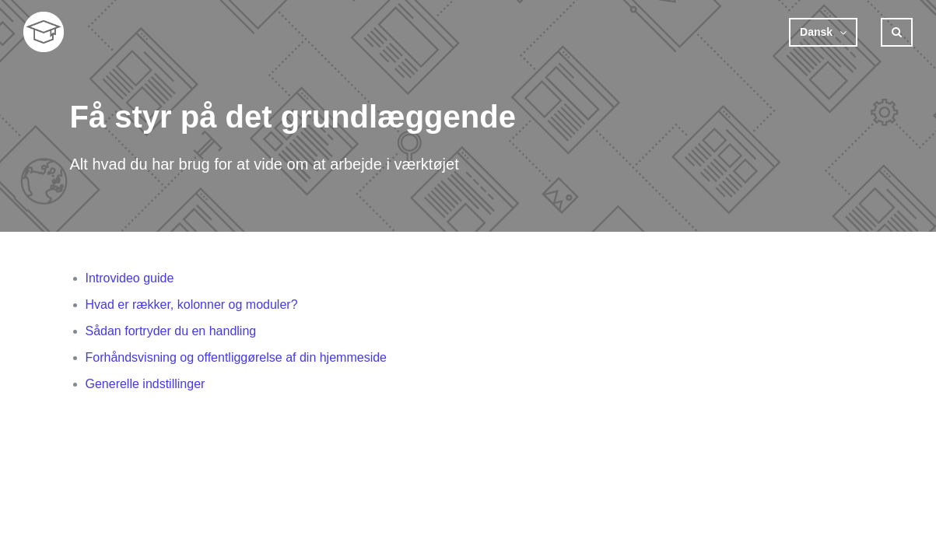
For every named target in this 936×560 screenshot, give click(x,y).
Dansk (818, 32)
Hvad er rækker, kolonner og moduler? (192, 304)
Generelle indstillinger (145, 384)
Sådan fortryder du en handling (171, 331)
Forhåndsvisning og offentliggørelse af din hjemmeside (236, 357)
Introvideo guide (130, 278)
